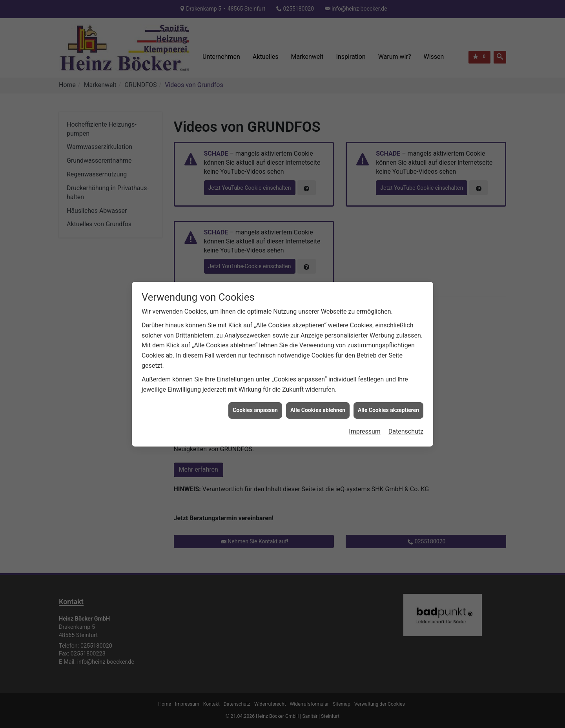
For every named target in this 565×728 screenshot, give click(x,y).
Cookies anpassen (255, 394)
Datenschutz (406, 415)
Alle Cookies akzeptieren (388, 394)
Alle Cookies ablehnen (318, 394)
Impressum (365, 415)
